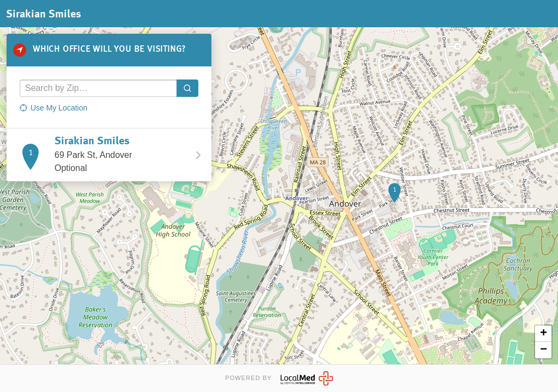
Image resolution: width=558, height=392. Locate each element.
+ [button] (544, 334)
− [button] (544, 350)
